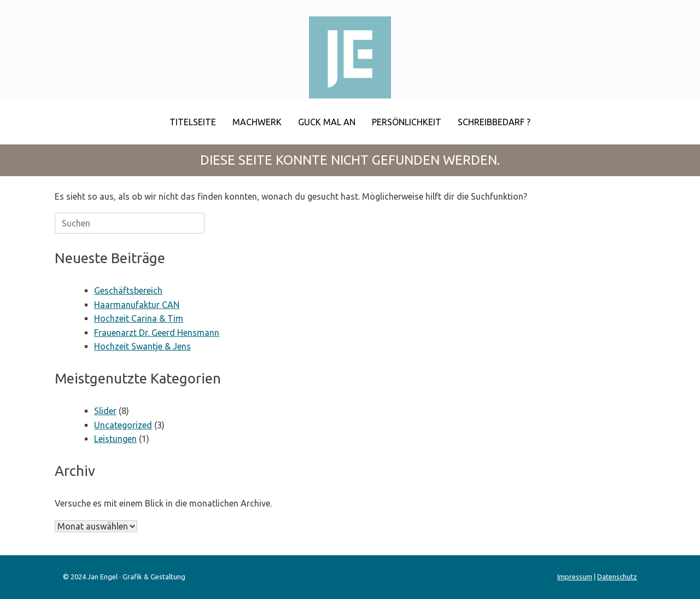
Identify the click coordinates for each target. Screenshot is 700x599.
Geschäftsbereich (128, 290)
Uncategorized (123, 425)
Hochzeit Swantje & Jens (142, 346)
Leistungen (115, 439)
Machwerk (257, 122)
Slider (105, 411)
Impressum (575, 577)
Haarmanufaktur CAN (137, 305)
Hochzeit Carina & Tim (139, 318)
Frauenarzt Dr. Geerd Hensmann (157, 333)
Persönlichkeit (407, 122)
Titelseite (193, 122)
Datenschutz (617, 577)
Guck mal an (327, 122)
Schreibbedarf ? (494, 122)
